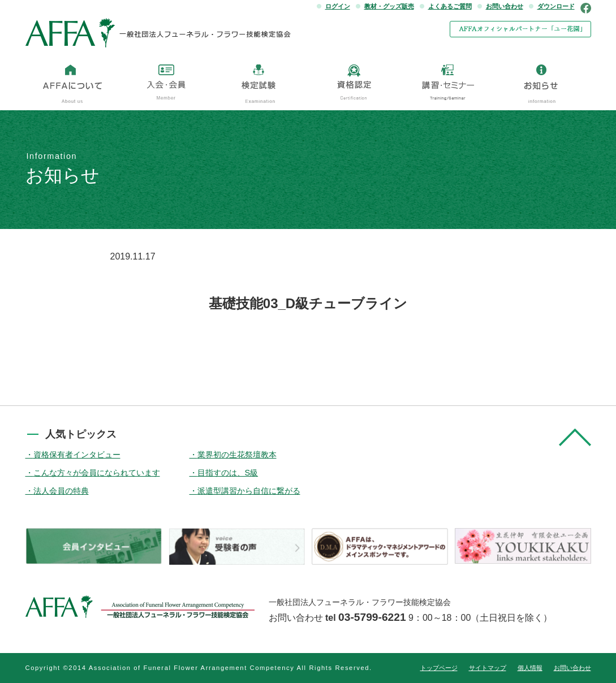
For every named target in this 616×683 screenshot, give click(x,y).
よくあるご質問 (450, 6)
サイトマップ (488, 668)
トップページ (439, 668)
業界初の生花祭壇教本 (237, 455)
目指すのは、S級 (228, 473)
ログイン (338, 6)
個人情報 (530, 668)
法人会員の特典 (61, 491)
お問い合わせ (505, 6)
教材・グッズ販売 (389, 6)
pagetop (575, 437)
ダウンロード (556, 6)
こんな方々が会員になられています (97, 473)
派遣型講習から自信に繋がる (249, 491)
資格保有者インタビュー (77, 455)
